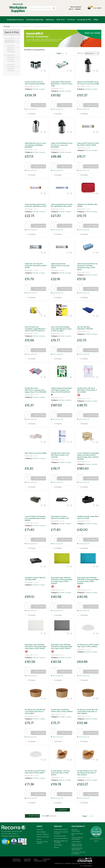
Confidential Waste (46, 860)
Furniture (71, 20)
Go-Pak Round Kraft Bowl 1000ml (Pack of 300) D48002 (62, 711)
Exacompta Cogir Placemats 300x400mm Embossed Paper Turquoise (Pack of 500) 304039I (88, 581)
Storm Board (58, 845)
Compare (30, 114)
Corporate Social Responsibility (77, 849)
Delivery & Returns (43, 834)
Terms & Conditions (43, 837)
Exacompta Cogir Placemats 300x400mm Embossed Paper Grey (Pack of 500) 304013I (62, 647)
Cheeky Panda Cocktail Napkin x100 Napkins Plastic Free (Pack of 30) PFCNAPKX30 (62, 390)
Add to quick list (31, 109)
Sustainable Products (15, 20)
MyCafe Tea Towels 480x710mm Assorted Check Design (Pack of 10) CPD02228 (35, 390)
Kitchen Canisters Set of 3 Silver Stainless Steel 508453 (35, 83)
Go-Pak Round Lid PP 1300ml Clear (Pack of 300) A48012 (35, 772)
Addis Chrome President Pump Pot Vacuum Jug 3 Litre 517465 (88, 83)
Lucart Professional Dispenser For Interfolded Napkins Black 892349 (35, 518)
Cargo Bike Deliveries (27, 860)
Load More (62, 810)
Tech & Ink (61, 20)
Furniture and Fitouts (61, 838)
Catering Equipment (41, 26)
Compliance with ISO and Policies (78, 853)
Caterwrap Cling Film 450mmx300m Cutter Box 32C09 (60, 266)
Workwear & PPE (84, 20)
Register (78, 9)
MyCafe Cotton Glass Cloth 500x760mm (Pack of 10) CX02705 (60, 455)
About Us (40, 829)
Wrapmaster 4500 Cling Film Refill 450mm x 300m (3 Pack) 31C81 (62, 84)
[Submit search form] (54, 8)
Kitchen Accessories (41, 89)
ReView (56, 847)
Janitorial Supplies (60, 836)
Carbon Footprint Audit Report (77, 838)
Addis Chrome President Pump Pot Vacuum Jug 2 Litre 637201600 (62, 145)
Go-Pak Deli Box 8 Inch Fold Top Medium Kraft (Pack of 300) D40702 (87, 773)
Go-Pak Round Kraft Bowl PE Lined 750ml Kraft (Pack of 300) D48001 (35, 711)
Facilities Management (21, 26)
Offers (96, 20)
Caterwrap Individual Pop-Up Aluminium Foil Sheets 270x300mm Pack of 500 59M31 (87, 267)
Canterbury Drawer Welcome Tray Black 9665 (35, 579)
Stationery (50, 20)
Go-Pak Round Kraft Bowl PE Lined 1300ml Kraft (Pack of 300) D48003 (87, 711)
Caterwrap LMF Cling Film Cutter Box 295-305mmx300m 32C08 (36, 266)
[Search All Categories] (42, 8)
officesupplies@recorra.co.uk (11, 836)
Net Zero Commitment (76, 830)
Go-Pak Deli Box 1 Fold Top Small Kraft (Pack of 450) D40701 (60, 773)
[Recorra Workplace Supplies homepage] (13, 827)
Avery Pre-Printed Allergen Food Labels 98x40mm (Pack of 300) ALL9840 (61, 329)
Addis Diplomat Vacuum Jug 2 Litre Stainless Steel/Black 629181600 (35, 145)
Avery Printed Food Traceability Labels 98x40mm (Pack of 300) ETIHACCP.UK (35, 329)
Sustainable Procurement (17, 860)
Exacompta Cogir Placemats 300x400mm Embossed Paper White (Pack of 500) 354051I (35, 647)
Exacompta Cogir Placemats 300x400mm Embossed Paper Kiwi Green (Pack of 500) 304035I (62, 581)
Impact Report (76, 842)
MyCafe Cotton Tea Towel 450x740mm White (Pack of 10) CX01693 (87, 390)
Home (7, 26)
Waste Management (38, 860)
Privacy (39, 839)
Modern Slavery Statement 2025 (77, 845)
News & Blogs (41, 832)
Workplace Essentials (35, 20)
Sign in (71, 9)
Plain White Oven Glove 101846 (36, 453)
